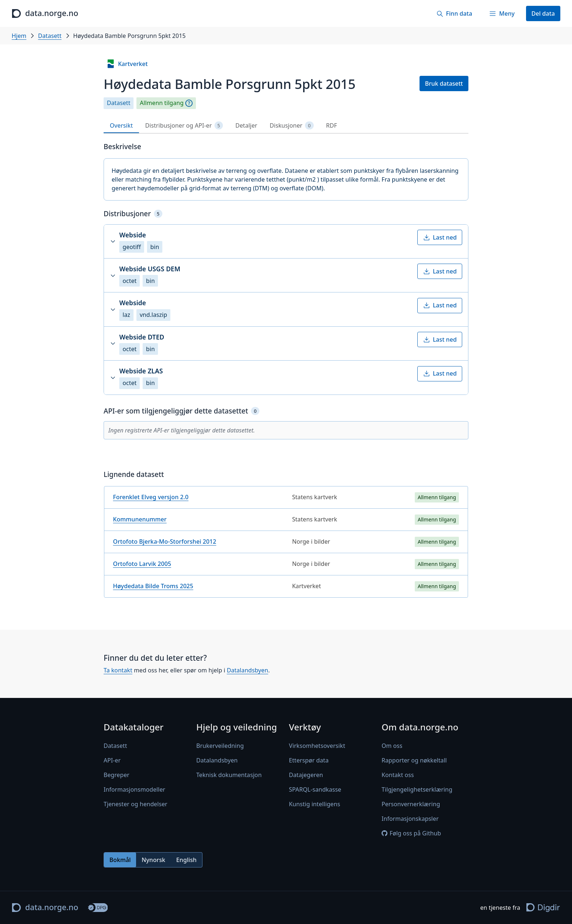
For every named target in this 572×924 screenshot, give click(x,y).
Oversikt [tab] (121, 125)
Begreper (117, 775)
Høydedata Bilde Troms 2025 (153, 586)
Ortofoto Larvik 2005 (142, 564)
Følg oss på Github (411, 833)
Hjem (19, 36)
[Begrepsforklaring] (189, 103)
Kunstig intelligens (314, 804)
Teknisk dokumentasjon (229, 775)
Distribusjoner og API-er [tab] (184, 126)
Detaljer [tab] (246, 125)
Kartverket (127, 64)
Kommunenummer (140, 519)
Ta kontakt (118, 670)
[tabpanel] (286, 373)
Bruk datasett (444, 84)
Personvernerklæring (411, 804)
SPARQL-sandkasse (315, 789)
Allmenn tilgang (162, 103)
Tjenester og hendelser (136, 804)
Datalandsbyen (248, 670)
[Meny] (502, 13)
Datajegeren (306, 775)
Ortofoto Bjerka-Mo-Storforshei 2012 (165, 541)
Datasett (50, 36)
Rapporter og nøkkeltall (414, 760)
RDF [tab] (332, 125)
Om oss (392, 746)
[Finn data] (454, 13)
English (186, 860)
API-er (112, 760)
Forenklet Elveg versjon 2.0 (151, 497)
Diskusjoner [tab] (291, 126)
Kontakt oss (398, 775)
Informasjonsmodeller (134, 789)
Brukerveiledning (220, 746)
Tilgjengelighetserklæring (417, 789)
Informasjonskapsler (410, 819)
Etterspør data (309, 760)
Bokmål (120, 860)
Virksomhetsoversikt (317, 746)
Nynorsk (153, 860)
